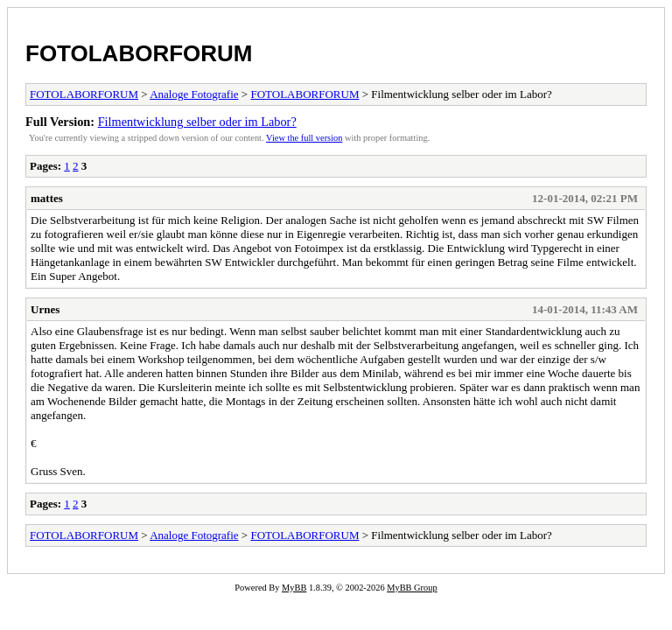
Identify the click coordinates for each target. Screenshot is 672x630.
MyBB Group (412, 588)
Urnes (45, 309)
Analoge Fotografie (194, 94)
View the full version (304, 138)
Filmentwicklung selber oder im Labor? (197, 122)
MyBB (294, 588)
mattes (47, 198)
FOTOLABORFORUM (139, 53)
